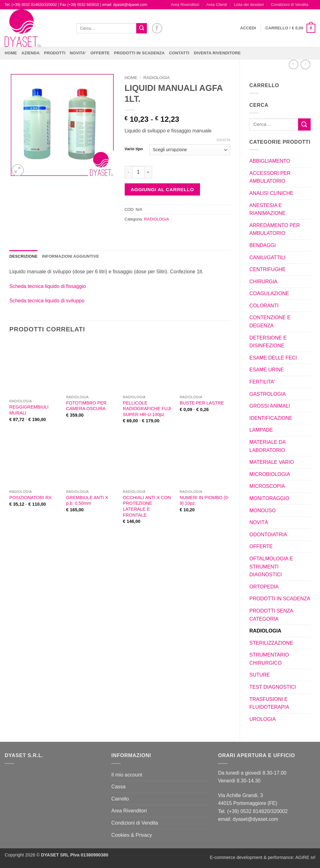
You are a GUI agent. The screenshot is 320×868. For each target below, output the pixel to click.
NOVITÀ (259, 522)
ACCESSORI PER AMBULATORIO (270, 177)
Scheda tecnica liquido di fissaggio (48, 286)
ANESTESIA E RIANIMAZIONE (267, 209)
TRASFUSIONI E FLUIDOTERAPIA (269, 703)
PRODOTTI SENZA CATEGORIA (271, 615)
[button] (248, 28)
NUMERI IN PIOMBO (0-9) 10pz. (204, 501)
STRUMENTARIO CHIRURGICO (269, 659)
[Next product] (294, 64)
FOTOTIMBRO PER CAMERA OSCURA (86, 406)
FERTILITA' (262, 382)
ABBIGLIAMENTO (270, 161)
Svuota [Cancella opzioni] (223, 140)
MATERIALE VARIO (272, 462)
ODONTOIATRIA (268, 535)
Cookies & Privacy (132, 835)
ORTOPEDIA (264, 587)
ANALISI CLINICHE (271, 193)
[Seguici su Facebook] (157, 28)
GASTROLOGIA (267, 394)
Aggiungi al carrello (162, 189)
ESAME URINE (267, 370)
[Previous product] (305, 64)
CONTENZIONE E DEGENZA (270, 322)
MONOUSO (262, 511)
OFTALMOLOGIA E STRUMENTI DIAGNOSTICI (271, 567)
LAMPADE (261, 430)
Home (11, 53)
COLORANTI (264, 306)
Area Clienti (217, 5)
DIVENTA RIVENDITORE (217, 53)
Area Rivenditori (185, 5)
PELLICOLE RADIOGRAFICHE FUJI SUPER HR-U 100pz (147, 409)
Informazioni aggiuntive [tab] (70, 256)
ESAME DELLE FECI (273, 358)
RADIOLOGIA (265, 631)
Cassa (118, 787)
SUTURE (260, 675)
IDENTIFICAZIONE (271, 418)
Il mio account (127, 775)
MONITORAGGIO (269, 498)
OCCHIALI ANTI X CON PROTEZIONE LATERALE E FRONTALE (147, 506)
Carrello (120, 799)
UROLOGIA (262, 719)
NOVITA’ (78, 53)
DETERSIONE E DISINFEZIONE (268, 342)
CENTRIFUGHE (267, 269)
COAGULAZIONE (269, 293)
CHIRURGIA (263, 282)
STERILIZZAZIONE (271, 643)
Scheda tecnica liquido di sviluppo (47, 301)
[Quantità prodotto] (138, 172)
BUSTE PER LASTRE (202, 403)
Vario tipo (134, 149)
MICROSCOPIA (267, 486)
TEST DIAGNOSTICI (273, 687)
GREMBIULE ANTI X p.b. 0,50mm (87, 501)
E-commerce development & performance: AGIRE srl (262, 857)
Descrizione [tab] (23, 256)
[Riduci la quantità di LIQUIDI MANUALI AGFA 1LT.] (128, 172)
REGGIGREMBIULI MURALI (29, 410)
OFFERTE (100, 53)
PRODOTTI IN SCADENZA (139, 53)
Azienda (30, 53)
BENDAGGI (262, 245)
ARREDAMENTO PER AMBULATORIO (275, 229)
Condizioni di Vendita (290, 5)
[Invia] (142, 28)
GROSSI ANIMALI (270, 406)
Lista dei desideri (249, 5)
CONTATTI (179, 53)
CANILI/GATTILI (267, 258)
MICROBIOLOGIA (270, 474)
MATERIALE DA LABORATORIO (267, 446)
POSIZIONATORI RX (30, 498)
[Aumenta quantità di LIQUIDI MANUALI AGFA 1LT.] (148, 172)
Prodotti (55, 53)
